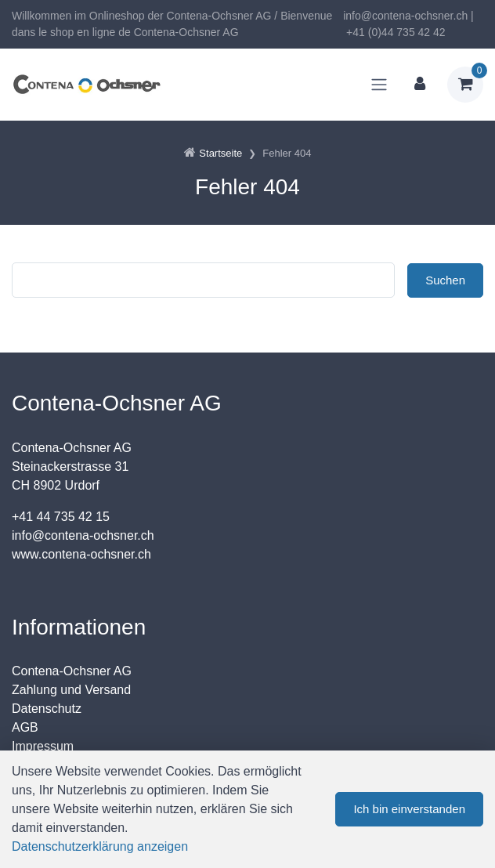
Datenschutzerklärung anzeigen (100, 846)
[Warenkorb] (465, 85)
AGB (25, 727)
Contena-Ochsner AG (72, 671)
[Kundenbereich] (420, 85)
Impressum (43, 746)
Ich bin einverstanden (409, 809)
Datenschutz (47, 709)
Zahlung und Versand (71, 690)
